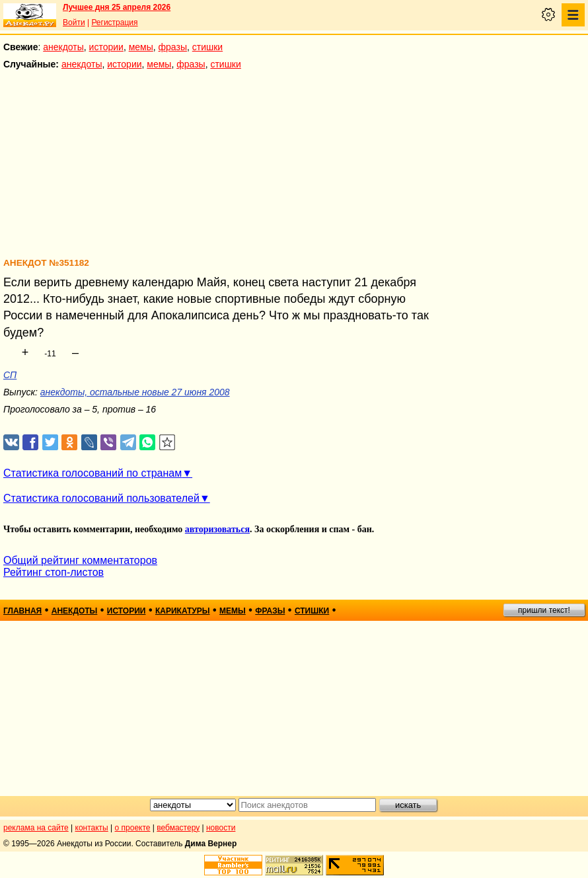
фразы (173, 47)
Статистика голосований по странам (92, 473)
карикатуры (183, 611)
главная (22, 611)
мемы (141, 47)
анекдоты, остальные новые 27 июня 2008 (135, 392)
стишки (207, 47)
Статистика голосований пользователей (101, 498)
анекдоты (63, 47)
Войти (74, 22)
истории (106, 47)
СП (10, 375)
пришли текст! (544, 610)
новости (221, 828)
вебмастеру (178, 828)
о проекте (133, 828)
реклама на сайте (36, 828)
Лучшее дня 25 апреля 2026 (117, 7)
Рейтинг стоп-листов (54, 572)
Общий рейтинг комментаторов (80, 560)
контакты (92, 828)
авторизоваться (217, 529)
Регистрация (114, 22)
